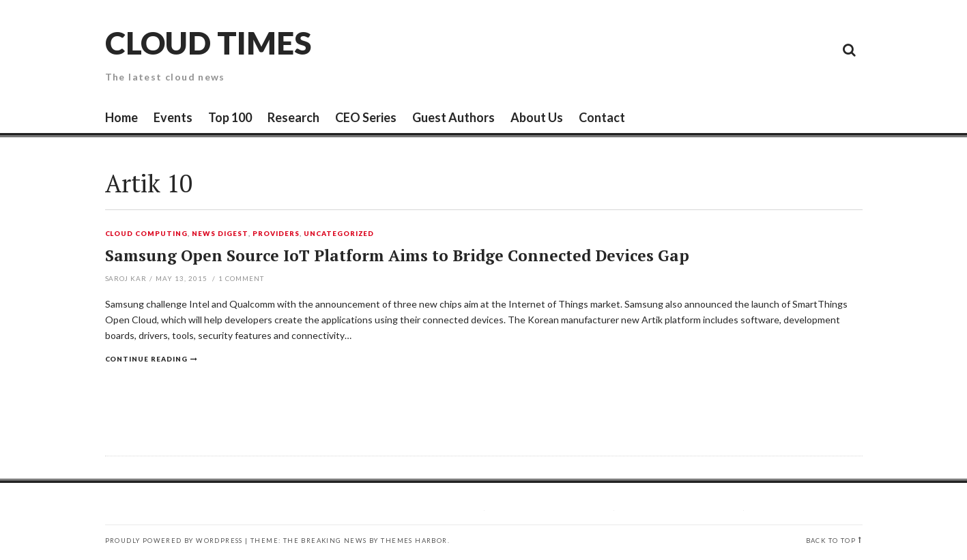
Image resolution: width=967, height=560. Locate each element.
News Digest (220, 234)
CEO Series (366, 117)
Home (121, 117)
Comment (241, 278)
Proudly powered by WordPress (174, 541)
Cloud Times (208, 43)
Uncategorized (339, 234)
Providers (276, 234)
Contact (602, 117)
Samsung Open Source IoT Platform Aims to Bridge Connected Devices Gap (397, 255)
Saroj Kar (126, 278)
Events (173, 117)
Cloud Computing (147, 234)
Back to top (831, 541)
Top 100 (230, 117)
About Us (537, 117)
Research (293, 117)
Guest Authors (453, 117)
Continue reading (147, 359)
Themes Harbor (414, 541)
